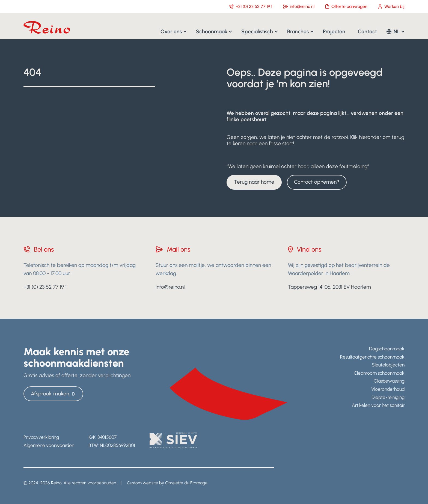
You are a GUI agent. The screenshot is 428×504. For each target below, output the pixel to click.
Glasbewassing (389, 381)
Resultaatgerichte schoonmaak (372, 357)
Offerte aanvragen (346, 6)
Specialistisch (257, 31)
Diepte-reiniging (388, 397)
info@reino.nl (299, 6)
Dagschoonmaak (387, 349)
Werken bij (391, 6)
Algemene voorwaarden (49, 445)
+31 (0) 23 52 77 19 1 (251, 6)
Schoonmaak (212, 31)
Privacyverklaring (41, 437)
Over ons (171, 31)
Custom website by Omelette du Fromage (167, 483)
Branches (298, 31)
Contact (367, 31)
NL (397, 31)
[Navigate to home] (47, 28)
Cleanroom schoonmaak (379, 373)
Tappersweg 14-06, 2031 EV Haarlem (329, 287)
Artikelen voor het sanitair (378, 405)
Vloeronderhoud (388, 389)
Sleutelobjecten (388, 365)
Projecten (334, 31)
